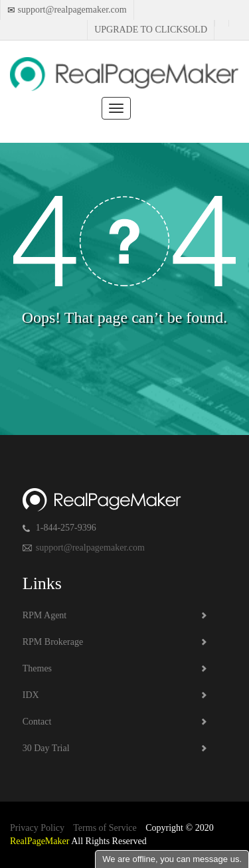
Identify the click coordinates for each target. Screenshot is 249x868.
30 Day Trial (46, 748)
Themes (37, 668)
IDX (31, 695)
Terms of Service (105, 828)
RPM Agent (45, 615)
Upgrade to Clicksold (151, 30)
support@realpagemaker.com (71, 10)
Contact (37, 722)
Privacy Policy (37, 828)
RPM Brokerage (53, 642)
